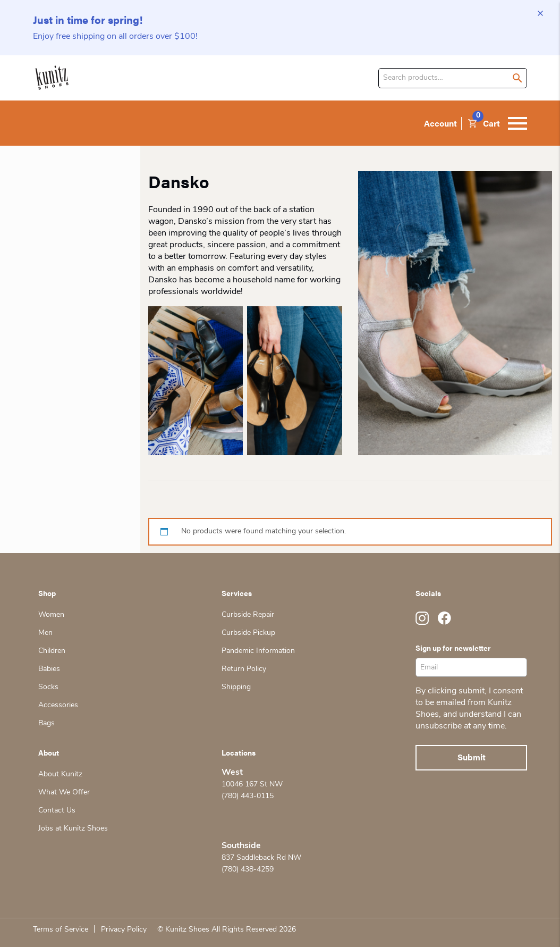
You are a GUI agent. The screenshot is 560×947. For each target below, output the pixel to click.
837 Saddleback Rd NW (261, 858)
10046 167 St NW (252, 785)
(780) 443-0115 (248, 796)
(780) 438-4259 (248, 870)
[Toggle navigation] (517, 123)
